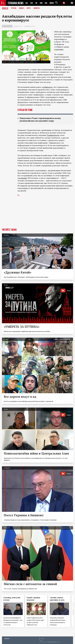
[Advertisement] (37, 214)
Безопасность (18, 26)
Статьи (14, 8)
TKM (41, 3)
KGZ (32, 3)
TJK (36, 3)
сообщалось (47, 87)
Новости (5, 8)
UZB (47, 3)
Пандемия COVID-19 (29, 26)
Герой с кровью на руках (33, 599)
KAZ (27, 3)
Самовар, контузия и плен (12, 599)
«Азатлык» (59, 49)
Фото (29, 8)
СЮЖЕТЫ (37, 8)
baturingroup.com (52, 642)
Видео (22, 8)
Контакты (7, 638)
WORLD (52, 3)
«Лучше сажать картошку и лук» (57, 599)
